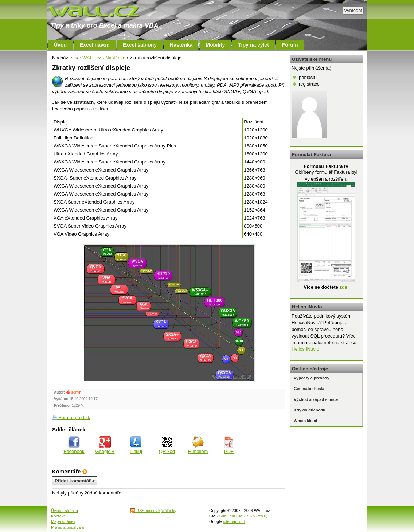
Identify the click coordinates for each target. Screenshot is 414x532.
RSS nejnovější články (153, 511)
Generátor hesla (309, 389)
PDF (229, 445)
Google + (105, 445)
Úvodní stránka (65, 511)
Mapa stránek (63, 521)
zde (343, 287)
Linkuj (136, 445)
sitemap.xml (234, 521)
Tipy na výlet (253, 45)
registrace (309, 84)
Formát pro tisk (71, 417)
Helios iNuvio (305, 349)
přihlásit (307, 77)
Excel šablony (140, 45)
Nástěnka (181, 45)
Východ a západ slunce (316, 399)
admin (76, 392)
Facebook (74, 445)
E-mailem (198, 445)
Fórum (290, 45)
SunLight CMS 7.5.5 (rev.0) (243, 516)
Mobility (215, 45)
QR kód (167, 445)
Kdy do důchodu (310, 410)
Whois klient (306, 421)
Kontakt (58, 516)
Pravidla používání (68, 527)
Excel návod (95, 45)
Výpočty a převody (312, 378)
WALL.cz (92, 58)
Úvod (60, 45)
